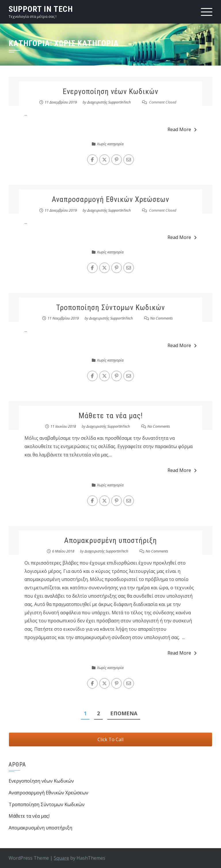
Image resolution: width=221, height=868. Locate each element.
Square (61, 858)
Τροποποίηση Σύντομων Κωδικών (110, 307)
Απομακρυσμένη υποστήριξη (110, 540)
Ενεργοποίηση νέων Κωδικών (110, 91)
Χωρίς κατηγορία (110, 144)
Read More (182, 129)
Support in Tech (41, 9)
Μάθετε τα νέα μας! (111, 416)
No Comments (162, 318)
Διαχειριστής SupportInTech (109, 102)
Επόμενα (124, 713)
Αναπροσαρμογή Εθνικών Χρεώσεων (110, 199)
